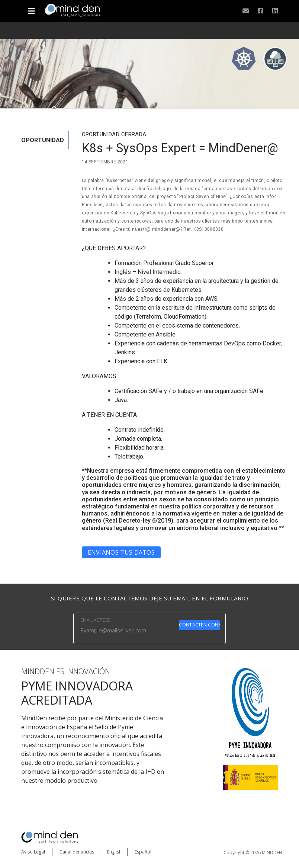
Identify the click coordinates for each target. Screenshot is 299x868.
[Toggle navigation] (31, 8)
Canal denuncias (77, 852)
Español (143, 852)
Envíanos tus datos (121, 552)
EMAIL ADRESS (95, 620)
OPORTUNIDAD (43, 140)
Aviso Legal (33, 852)
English (114, 852)
